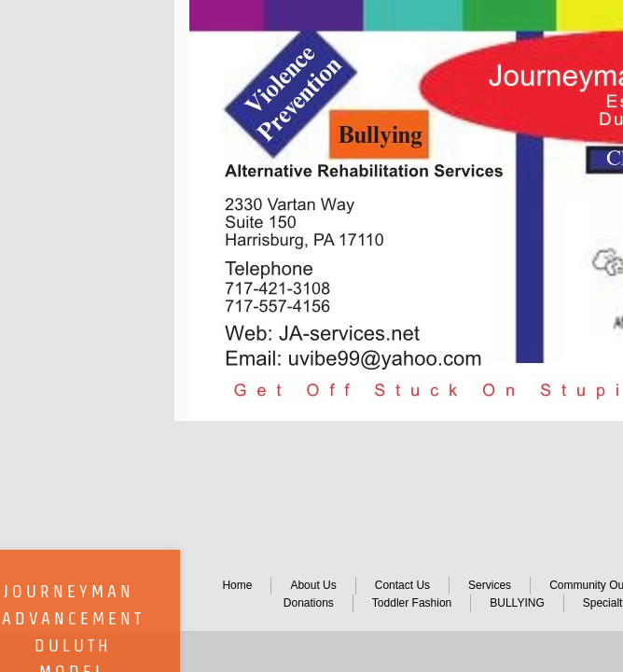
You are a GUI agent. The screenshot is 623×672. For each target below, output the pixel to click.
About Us (313, 585)
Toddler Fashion (412, 603)
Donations (309, 603)
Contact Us (402, 585)
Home (237, 585)
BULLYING (517, 603)
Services (490, 585)
